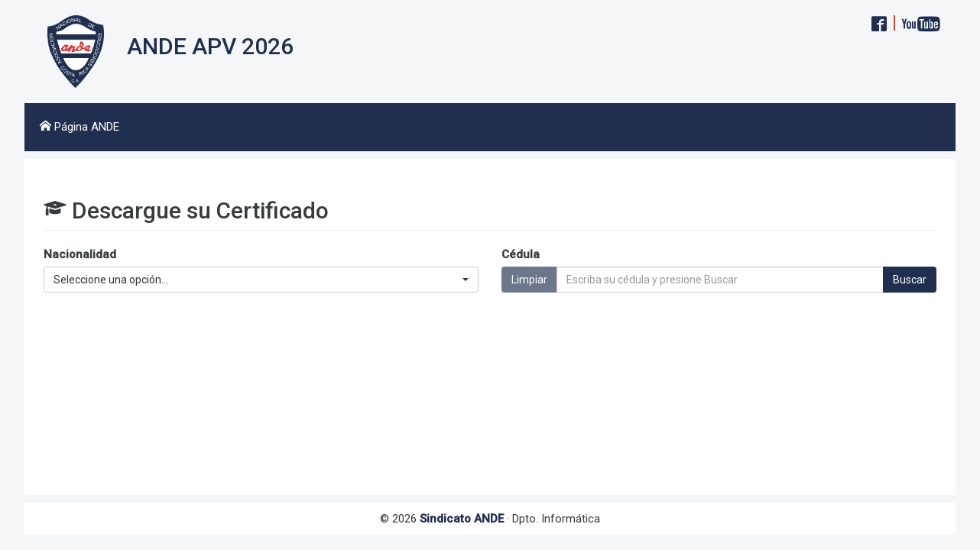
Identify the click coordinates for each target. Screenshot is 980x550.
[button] (261, 280)
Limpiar (529, 280)
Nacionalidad (80, 254)
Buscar (910, 280)
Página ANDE (80, 127)
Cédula (521, 254)
